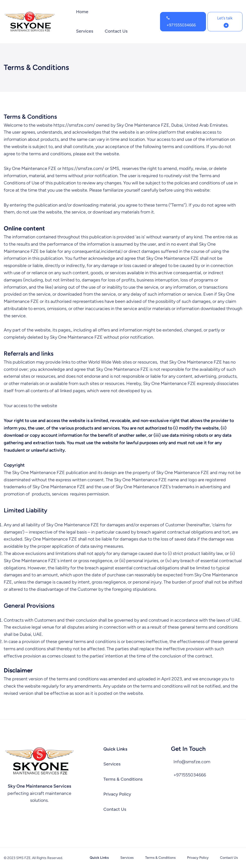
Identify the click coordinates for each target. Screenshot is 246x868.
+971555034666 (181, 25)
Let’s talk (225, 18)
